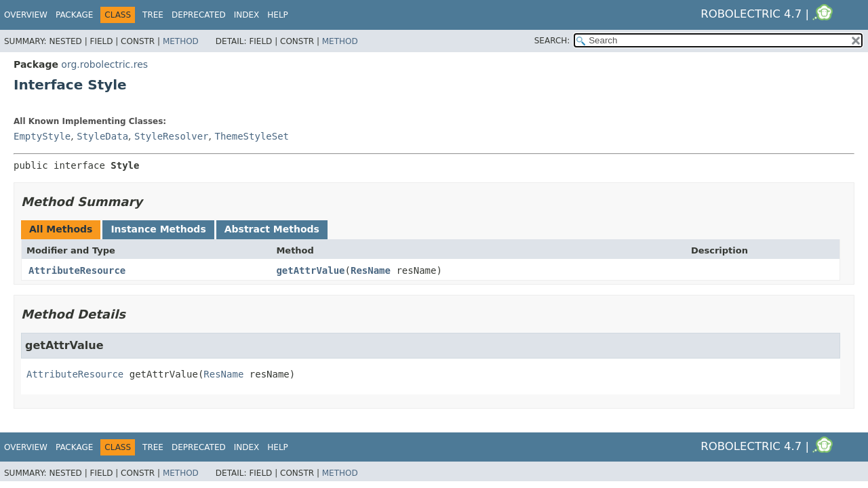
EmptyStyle (42, 136)
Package (74, 15)
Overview (26, 15)
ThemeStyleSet (252, 136)
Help (278, 15)
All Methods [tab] (61, 229)
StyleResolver (172, 136)
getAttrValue (310, 270)
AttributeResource (77, 270)
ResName (371, 270)
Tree (153, 15)
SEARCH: (552, 41)
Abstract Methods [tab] (272, 229)
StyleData (102, 136)
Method (181, 41)
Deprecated (199, 15)
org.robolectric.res (104, 64)
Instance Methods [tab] (158, 229)
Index (247, 15)
